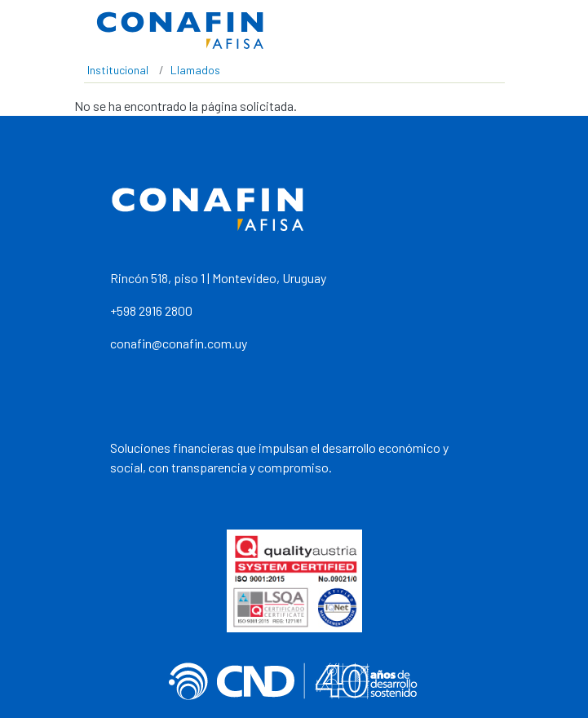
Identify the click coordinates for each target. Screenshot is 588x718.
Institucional (118, 70)
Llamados (195, 70)
